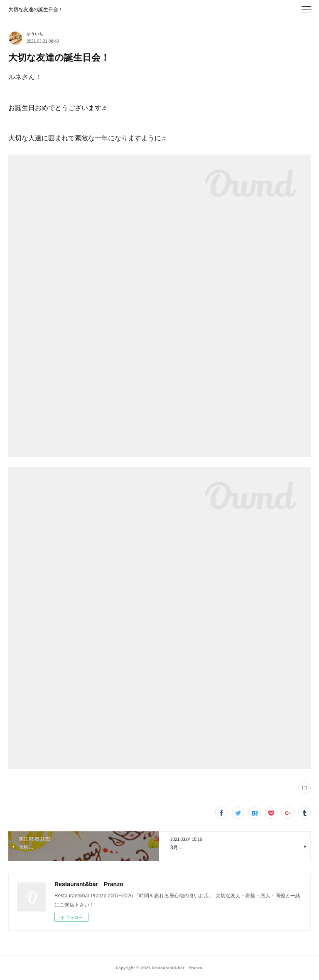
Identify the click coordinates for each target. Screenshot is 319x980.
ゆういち (35, 34)
